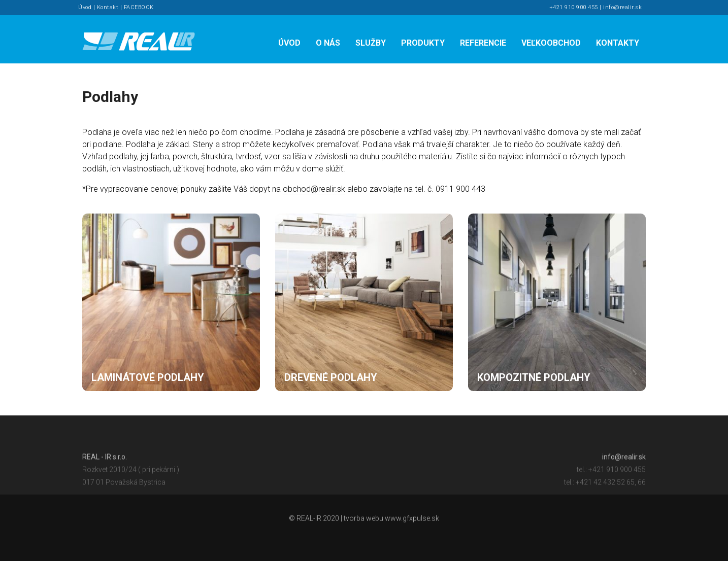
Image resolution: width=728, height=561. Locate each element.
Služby (371, 43)
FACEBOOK (139, 7)
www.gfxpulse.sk (412, 520)
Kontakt (108, 7)
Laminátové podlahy (148, 377)
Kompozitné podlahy (534, 377)
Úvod (85, 7)
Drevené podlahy (331, 377)
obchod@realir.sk (314, 189)
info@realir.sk (622, 7)
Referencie (483, 43)
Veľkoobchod (551, 43)
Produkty (423, 43)
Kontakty (618, 43)
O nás (328, 43)
